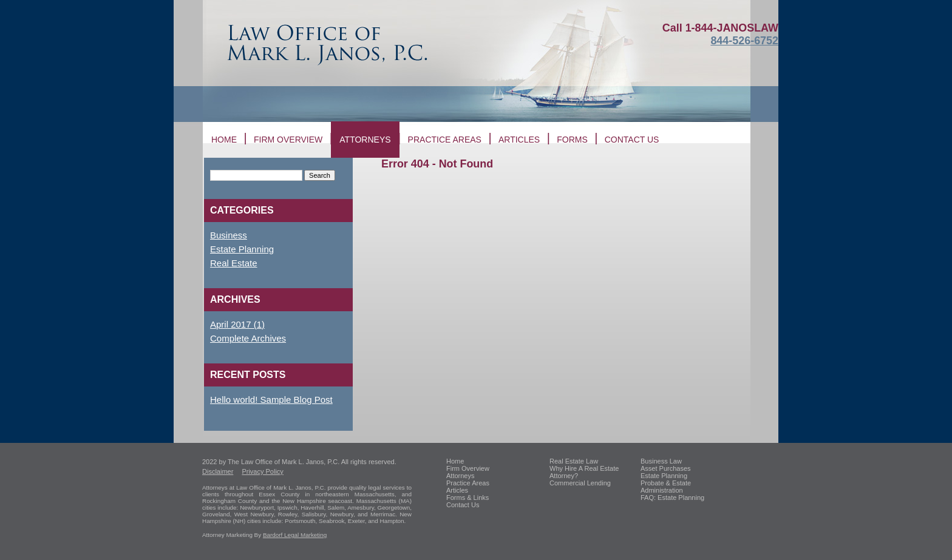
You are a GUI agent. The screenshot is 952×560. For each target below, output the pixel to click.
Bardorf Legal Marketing (295, 535)
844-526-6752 (744, 41)
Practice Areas (445, 140)
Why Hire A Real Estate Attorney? (584, 472)
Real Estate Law (574, 461)
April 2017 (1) (237, 324)
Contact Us (463, 505)
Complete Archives (248, 338)
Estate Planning (242, 249)
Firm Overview (288, 140)
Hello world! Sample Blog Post (271, 400)
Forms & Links (467, 498)
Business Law (661, 461)
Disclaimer (218, 471)
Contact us (632, 140)
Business (229, 235)
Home (224, 140)
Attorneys (365, 140)
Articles (519, 140)
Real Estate (234, 263)
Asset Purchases (666, 468)
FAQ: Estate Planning (672, 498)
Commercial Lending (580, 483)
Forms (572, 140)
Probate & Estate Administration (666, 487)
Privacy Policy (262, 471)
